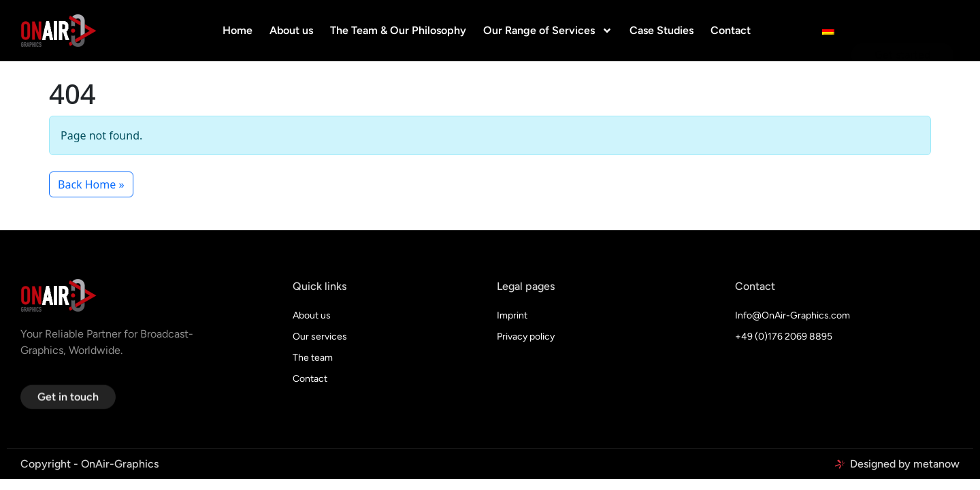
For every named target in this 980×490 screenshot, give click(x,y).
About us (291, 30)
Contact (731, 30)
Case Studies (661, 30)
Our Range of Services (548, 31)
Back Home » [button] (91, 184)
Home (238, 30)
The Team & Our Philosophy (398, 30)
